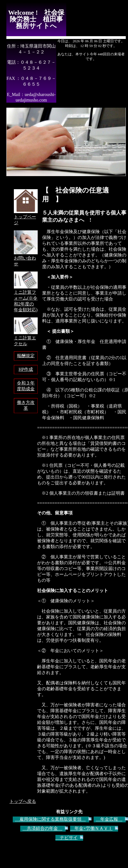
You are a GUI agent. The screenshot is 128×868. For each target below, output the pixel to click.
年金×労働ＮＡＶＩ (91, 828)
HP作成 (26, 369)
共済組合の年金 (42, 828)
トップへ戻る (23, 801)
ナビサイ (66, 838)
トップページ (26, 217)
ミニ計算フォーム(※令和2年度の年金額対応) (26, 298)
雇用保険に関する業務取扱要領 (50, 819)
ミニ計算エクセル (26, 338)
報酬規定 (26, 356)
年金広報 (109, 819)
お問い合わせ (26, 258)
